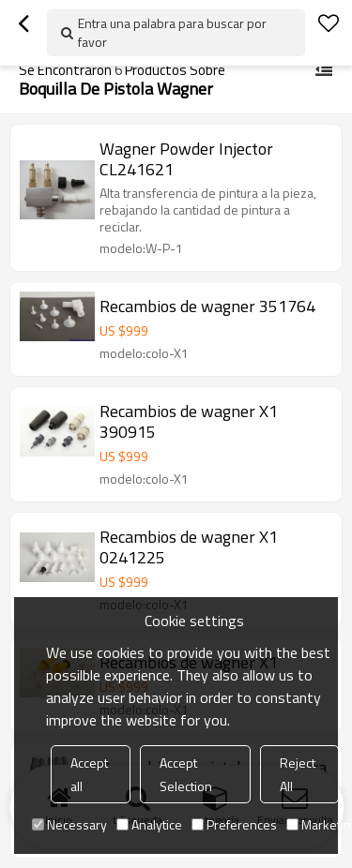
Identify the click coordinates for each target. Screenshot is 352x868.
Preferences (234, 824)
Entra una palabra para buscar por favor (172, 32)
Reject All (298, 774)
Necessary (69, 824)
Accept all (89, 774)
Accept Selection (186, 774)
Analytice (149, 824)
